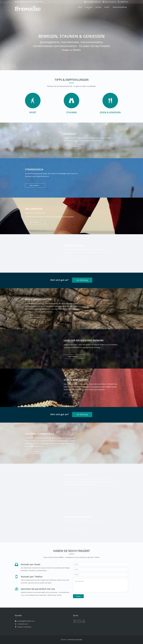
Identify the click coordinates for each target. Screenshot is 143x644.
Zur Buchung (82, 280)
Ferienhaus (89, 7)
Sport (33, 112)
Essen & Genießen (110, 112)
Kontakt (107, 7)
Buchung (98, 7)
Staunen (71, 112)
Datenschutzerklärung (120, 7)
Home (80, 7)
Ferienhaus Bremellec (75, 640)
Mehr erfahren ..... (74, 146)
